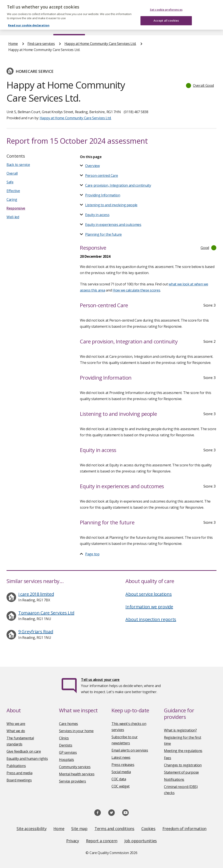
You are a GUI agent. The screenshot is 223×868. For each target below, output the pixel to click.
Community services (75, 767)
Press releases (123, 765)
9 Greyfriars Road (36, 632)
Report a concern (102, 841)
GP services (68, 752)
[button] (200, 85)
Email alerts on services (130, 750)
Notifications (174, 779)
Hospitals (66, 760)
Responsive (16, 208)
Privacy (73, 841)
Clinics (64, 738)
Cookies (148, 829)
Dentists (66, 745)
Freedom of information (184, 829)
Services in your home (76, 731)
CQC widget (121, 786)
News (99, 27)
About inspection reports (151, 619)
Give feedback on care (24, 751)
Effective (13, 191)
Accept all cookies (166, 16)
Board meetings (19, 780)
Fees (168, 758)
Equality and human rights (27, 759)
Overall (12, 173)
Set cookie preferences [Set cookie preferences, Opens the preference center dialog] (166, 5)
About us (36, 27)
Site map (79, 829)
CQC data (119, 779)
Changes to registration (183, 765)
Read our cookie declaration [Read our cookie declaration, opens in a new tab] (29, 21)
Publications (125, 27)
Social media (121, 772)
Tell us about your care (100, 680)
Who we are (16, 724)
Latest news (121, 757)
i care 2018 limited (36, 594)
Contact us (206, 27)
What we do (16, 731)
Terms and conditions (114, 829)
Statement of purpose (181, 772)
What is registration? (180, 730)
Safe (10, 182)
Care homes (68, 724)
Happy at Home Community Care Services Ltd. (100, 44)
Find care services (69, 27)
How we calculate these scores (136, 290)
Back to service (18, 165)
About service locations (149, 594)
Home (13, 27)
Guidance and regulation (166, 27)
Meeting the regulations (183, 751)
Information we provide (149, 607)
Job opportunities (141, 841)
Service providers (73, 781)
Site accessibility (32, 829)
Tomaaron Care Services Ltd (46, 613)
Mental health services (77, 774)
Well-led (13, 217)
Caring (12, 200)
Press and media (19, 773)
